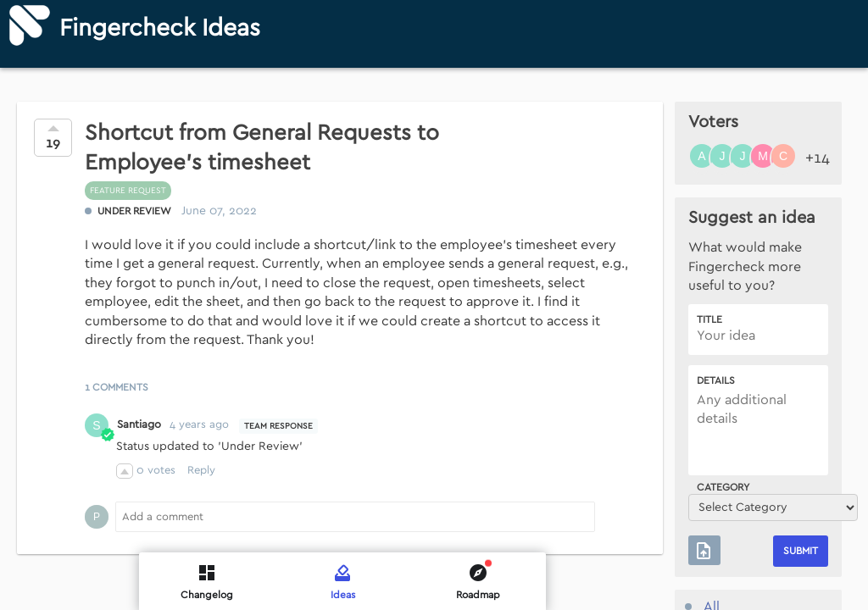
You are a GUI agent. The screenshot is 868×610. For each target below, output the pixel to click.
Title (709, 319)
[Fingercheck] (30, 25)
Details (716, 380)
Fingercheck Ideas (160, 28)
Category (723, 487)
